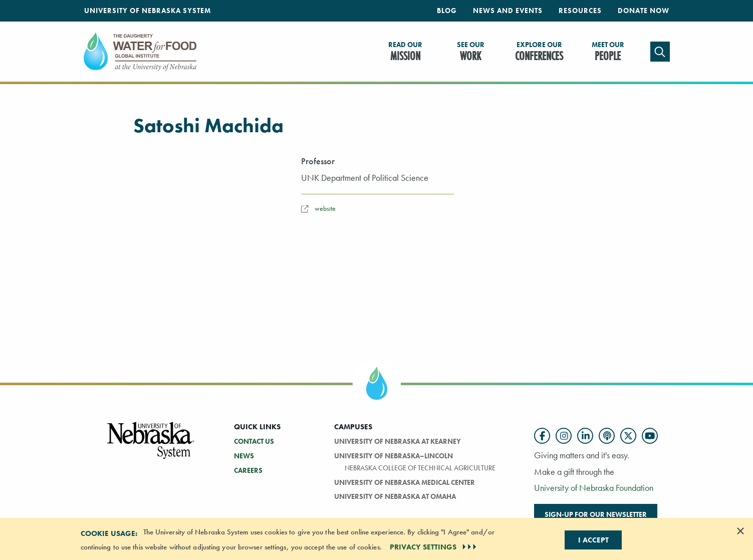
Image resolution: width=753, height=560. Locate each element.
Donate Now (644, 11)
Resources (580, 11)
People (608, 52)
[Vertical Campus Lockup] (151, 446)
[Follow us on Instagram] (564, 436)
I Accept (593, 540)
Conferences (539, 52)
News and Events (508, 11)
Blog (447, 11)
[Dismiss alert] (740, 531)
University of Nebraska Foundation (594, 488)
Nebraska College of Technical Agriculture (420, 468)
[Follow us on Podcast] (607, 436)
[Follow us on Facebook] (542, 436)
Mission (405, 52)
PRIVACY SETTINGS (434, 547)
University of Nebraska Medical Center (405, 482)
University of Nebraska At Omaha (395, 496)
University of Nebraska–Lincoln (394, 456)
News (244, 456)
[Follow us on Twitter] (628, 436)
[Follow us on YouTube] (650, 436)
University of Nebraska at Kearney (398, 441)
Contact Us (254, 441)
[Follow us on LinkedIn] (585, 436)
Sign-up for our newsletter (596, 514)
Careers (248, 470)
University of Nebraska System (148, 11)
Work (471, 52)
